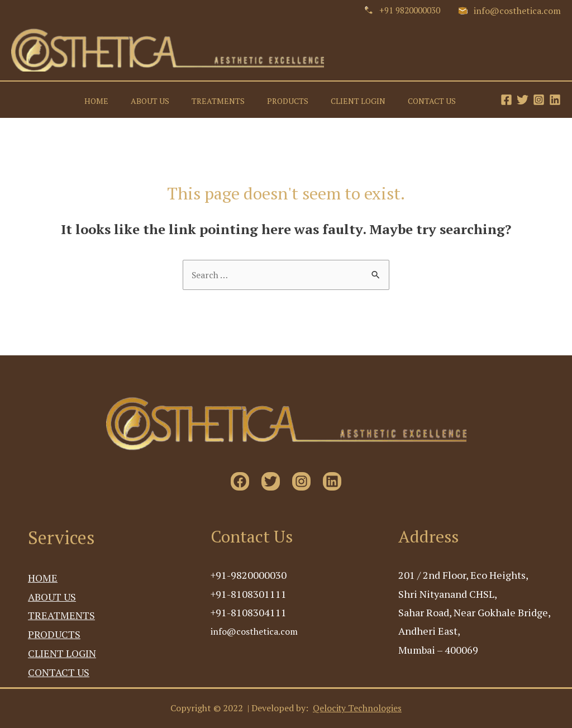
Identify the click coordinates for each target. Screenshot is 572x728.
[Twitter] (523, 100)
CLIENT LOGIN (367, 99)
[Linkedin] (555, 100)
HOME (130, 99)
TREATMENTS (239, 99)
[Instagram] (539, 100)
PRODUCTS (303, 99)
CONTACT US (435, 99)
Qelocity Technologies (357, 708)
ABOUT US (177, 99)
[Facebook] (506, 100)
